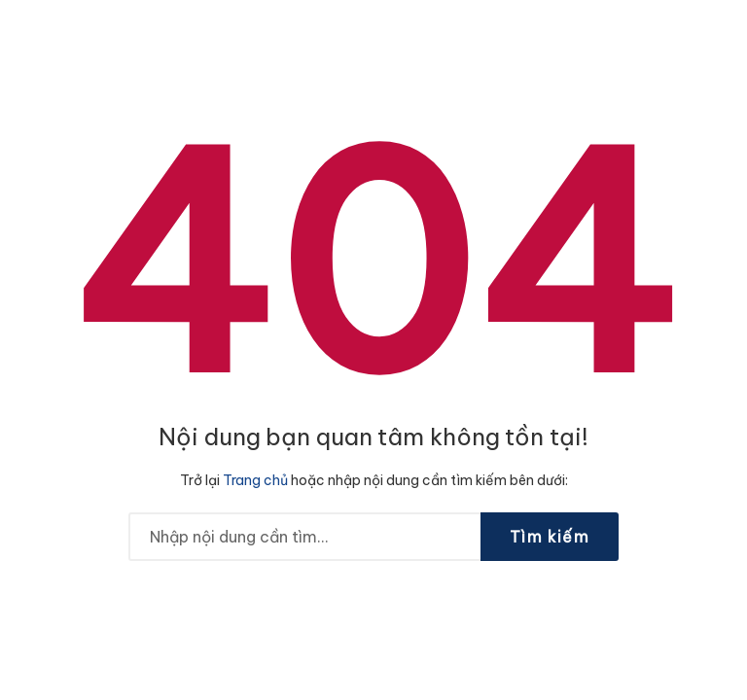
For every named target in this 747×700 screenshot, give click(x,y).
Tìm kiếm (550, 537)
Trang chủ (255, 480)
